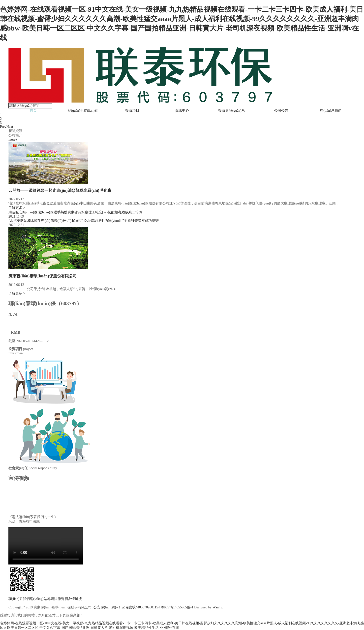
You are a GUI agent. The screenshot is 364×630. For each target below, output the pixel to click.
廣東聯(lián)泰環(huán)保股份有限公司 (43, 276)
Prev (3, 127)
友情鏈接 (75, 599)
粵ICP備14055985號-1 (177, 607)
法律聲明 (61, 599)
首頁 (33, 111)
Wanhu (217, 607)
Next (10, 127)
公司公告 (281, 111)
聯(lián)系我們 (331, 111)
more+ (13, 140)
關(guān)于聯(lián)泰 (83, 111)
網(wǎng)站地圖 (42, 599)
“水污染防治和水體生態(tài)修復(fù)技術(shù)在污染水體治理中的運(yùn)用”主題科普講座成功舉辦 (84, 221)
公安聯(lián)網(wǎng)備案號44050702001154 (127, 607)
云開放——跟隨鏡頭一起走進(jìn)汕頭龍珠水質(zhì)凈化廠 (60, 190)
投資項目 (132, 111)
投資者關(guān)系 (232, 111)
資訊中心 (182, 111)
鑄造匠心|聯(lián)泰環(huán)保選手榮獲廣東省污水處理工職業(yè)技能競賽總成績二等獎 (75, 212)
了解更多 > (17, 208)
